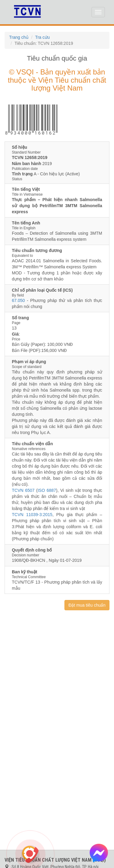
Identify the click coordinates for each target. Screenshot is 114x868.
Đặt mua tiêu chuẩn (87, 605)
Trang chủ (19, 37)
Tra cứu (42, 37)
